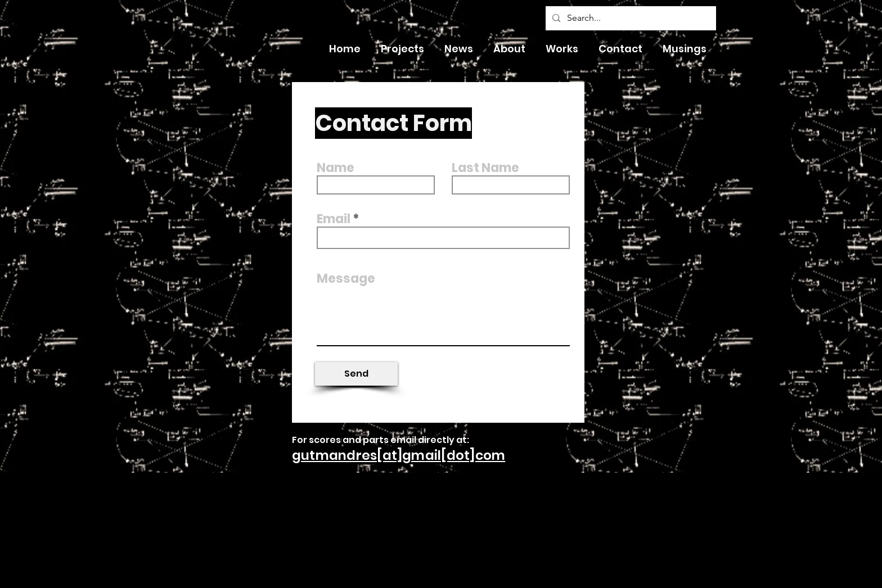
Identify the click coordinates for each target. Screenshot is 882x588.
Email (334, 219)
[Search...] (630, 18)
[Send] (356, 374)
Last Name (485, 168)
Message (346, 279)
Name (336, 168)
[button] (459, 49)
